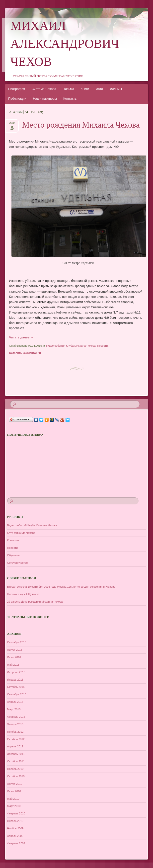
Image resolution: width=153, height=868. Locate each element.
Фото (99, 89)
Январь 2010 (15, 821)
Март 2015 (14, 709)
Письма (68, 89)
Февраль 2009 (16, 843)
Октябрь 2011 (16, 761)
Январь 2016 (15, 680)
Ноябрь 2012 (15, 732)
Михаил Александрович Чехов (65, 45)
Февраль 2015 (16, 717)
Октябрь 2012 (16, 739)
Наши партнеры (45, 99)
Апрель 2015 (15, 702)
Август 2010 (15, 784)
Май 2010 (13, 799)
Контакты (70, 99)
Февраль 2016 (16, 672)
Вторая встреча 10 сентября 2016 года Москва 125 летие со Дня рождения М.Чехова (61, 587)
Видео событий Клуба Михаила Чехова (71, 346)
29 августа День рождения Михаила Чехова (35, 602)
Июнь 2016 (14, 657)
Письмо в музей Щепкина (23, 594)
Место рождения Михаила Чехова (81, 126)
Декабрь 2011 (16, 754)
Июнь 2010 (14, 791)
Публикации (17, 99)
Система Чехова (44, 89)
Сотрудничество (18, 563)
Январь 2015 (15, 724)
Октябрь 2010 (16, 776)
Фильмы (116, 89)
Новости (103, 346)
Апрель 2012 (15, 746)
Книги (85, 89)
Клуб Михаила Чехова (21, 533)
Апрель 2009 (15, 836)
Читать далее (21, 337)
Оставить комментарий (25, 353)
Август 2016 (15, 650)
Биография (17, 89)
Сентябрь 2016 (17, 642)
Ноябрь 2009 (15, 828)
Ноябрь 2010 (15, 769)
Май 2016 (13, 665)
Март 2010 (14, 806)
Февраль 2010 (16, 813)
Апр (12, 124)
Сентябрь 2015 (17, 694)
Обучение (13, 555)
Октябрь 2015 (16, 687)
